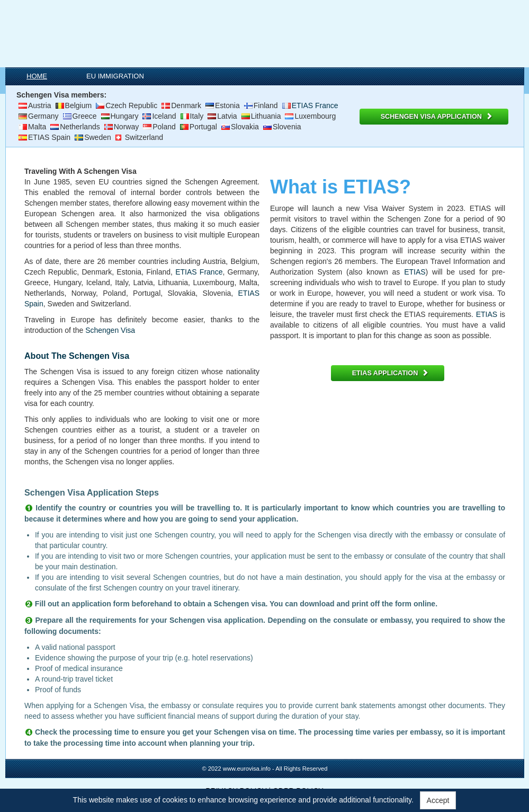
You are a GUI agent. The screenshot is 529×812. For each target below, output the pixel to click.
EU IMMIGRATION (115, 76)
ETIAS (415, 272)
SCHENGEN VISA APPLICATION (437, 117)
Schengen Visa (110, 330)
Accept (438, 800)
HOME (37, 76)
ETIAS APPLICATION (391, 373)
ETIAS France (315, 105)
